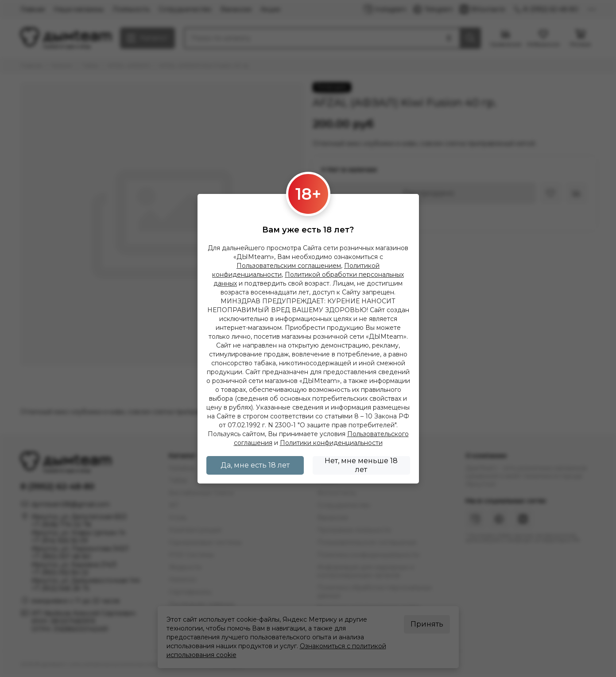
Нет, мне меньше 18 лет (361, 465)
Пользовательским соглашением (289, 266)
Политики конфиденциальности (331, 443)
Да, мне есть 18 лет (255, 465)
